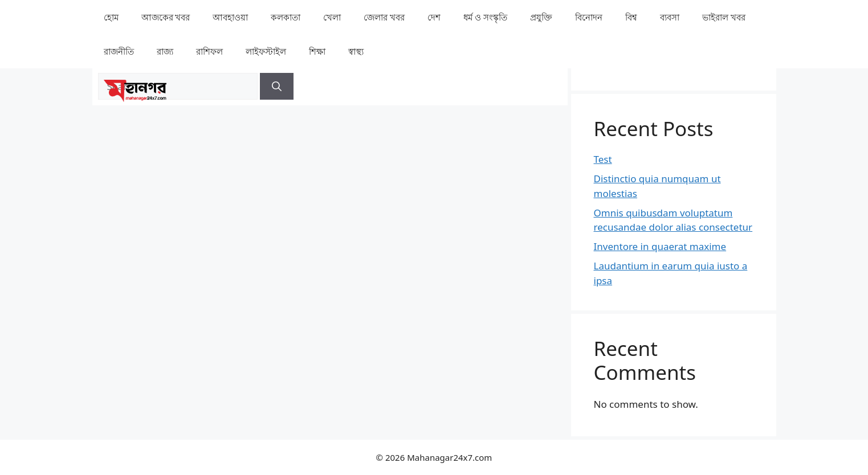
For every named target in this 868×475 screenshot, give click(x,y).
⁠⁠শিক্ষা (317, 51)
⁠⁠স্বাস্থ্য (356, 51)
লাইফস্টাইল (266, 51)
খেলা (332, 17)
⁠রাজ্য (165, 51)
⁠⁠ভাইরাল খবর (724, 17)
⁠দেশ (434, 17)
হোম (111, 17)
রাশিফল (209, 51)
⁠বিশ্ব (631, 17)
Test (603, 159)
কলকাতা (286, 17)
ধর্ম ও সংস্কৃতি (485, 17)
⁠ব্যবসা (670, 17)
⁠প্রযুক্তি (541, 17)
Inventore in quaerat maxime (660, 246)
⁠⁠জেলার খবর (384, 17)
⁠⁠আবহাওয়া (230, 17)
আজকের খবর (166, 17)
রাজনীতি (119, 51)
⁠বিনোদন (589, 17)
